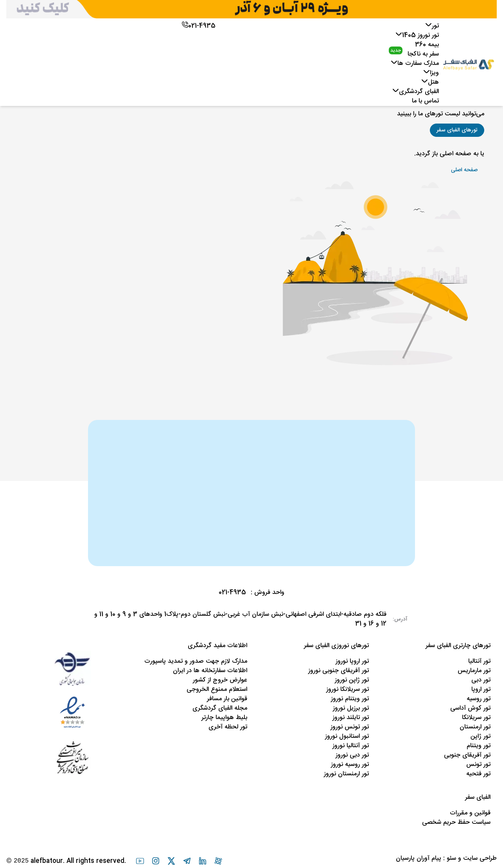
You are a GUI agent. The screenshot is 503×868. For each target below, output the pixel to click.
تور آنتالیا (479, 661)
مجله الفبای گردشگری (220, 708)
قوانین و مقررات (470, 813)
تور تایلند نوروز (351, 718)
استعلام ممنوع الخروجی (217, 690)
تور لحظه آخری (228, 727)
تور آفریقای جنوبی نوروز (339, 671)
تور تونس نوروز (350, 727)
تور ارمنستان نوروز (346, 774)
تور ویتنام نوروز (350, 699)
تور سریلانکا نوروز (348, 690)
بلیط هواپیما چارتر (224, 718)
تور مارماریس (474, 671)
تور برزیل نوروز (351, 708)
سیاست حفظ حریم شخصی (456, 822)
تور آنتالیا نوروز (351, 746)
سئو (451, 858)
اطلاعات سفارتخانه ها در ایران (210, 671)
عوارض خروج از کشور (220, 680)
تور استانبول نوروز (347, 736)
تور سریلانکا (476, 718)
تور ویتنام (479, 746)
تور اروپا (481, 690)
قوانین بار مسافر (227, 699)
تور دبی (481, 680)
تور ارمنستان (475, 727)
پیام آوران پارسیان (419, 858)
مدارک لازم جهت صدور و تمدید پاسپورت (196, 661)
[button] (457, 130)
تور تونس (478, 765)
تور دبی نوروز (352, 755)
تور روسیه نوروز (350, 765)
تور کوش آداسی (470, 708)
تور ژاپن (481, 736)
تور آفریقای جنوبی (467, 755)
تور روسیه (479, 699)
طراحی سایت (480, 858)
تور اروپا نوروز (352, 661)
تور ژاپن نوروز (352, 680)
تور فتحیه (478, 774)
